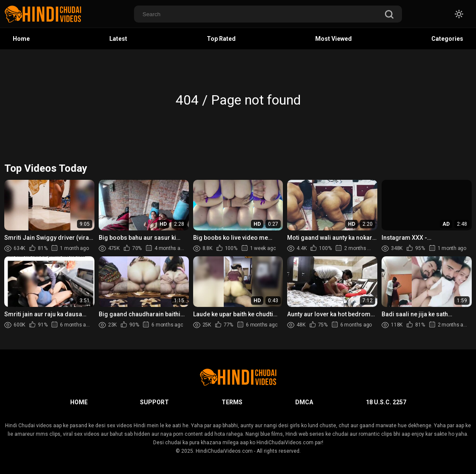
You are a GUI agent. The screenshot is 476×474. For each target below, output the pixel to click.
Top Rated (221, 39)
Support (154, 402)
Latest (118, 39)
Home (21, 39)
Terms (232, 402)
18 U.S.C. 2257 (386, 402)
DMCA (304, 402)
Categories (447, 39)
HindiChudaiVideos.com (224, 451)
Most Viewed (333, 39)
